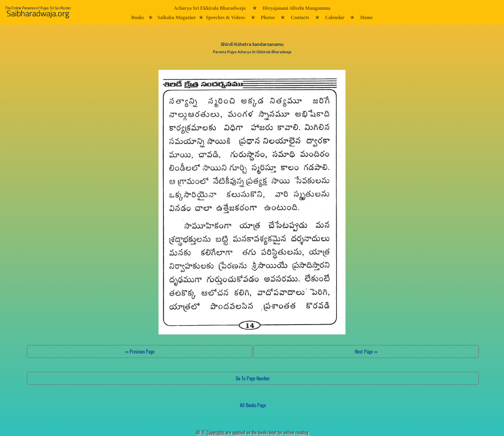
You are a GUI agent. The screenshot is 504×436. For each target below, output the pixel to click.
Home (366, 17)
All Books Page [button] (253, 405)
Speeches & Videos (226, 17)
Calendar (335, 17)
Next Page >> (366, 351)
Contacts (300, 17)
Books (138, 17)
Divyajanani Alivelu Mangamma (297, 8)
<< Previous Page (140, 351)
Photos (268, 17)
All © (211, 432)
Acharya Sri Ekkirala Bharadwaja (210, 8)
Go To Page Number (253, 378)
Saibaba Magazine (176, 17)
